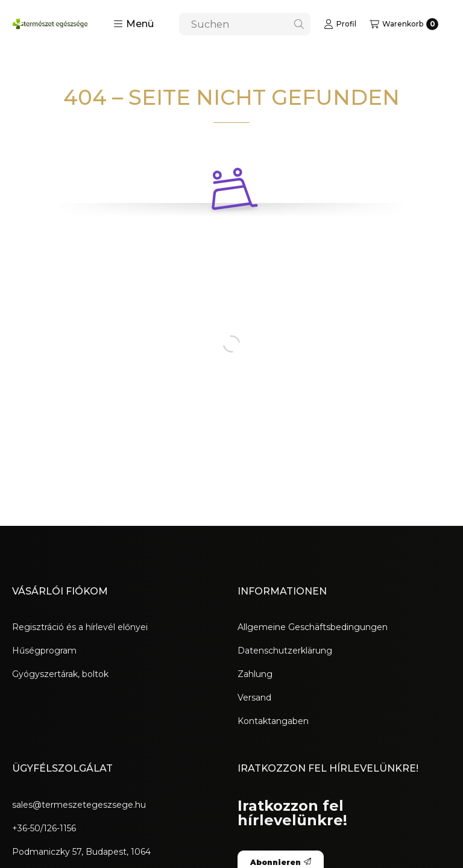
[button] (134, 24)
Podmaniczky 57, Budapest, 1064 (81, 852)
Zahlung (255, 674)
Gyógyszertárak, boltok (60, 674)
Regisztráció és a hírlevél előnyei (80, 627)
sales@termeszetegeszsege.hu (79, 805)
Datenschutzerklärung (285, 651)
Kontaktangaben (273, 721)
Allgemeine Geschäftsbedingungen (313, 627)
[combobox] (245, 24)
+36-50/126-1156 (44, 828)
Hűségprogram (44, 651)
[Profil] (340, 24)
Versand (254, 698)
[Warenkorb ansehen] (404, 24)
